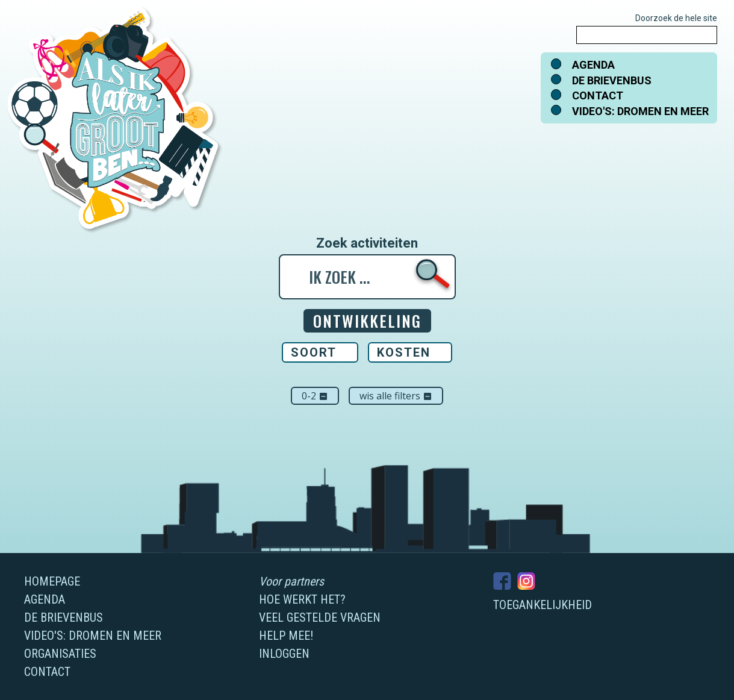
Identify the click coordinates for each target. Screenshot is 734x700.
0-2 (315, 396)
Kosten (404, 352)
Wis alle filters (396, 396)
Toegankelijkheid (543, 605)
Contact (598, 95)
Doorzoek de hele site (676, 18)
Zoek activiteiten (367, 243)
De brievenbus (612, 80)
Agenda (593, 65)
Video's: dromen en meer (640, 111)
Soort (314, 352)
